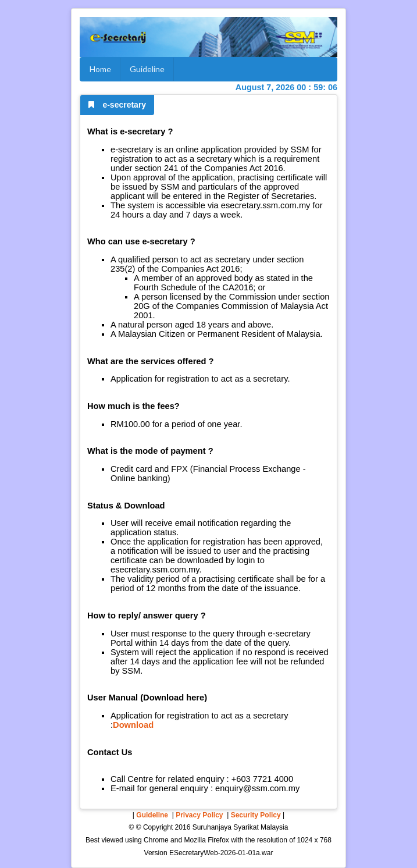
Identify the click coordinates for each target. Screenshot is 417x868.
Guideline (147, 69)
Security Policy (256, 815)
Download (133, 725)
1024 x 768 (314, 840)
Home (100, 69)
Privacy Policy (199, 815)
